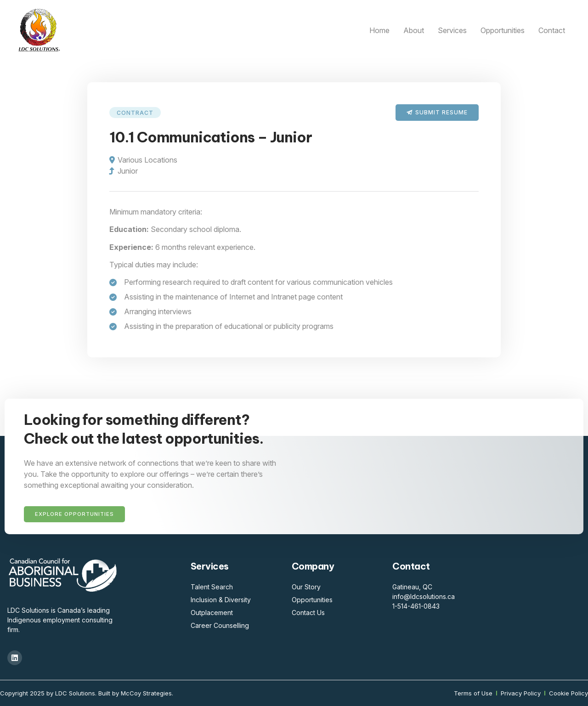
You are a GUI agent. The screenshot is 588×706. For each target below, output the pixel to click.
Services (452, 30)
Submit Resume (441, 112)
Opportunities (503, 30)
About (414, 30)
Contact (552, 30)
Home (379, 30)
